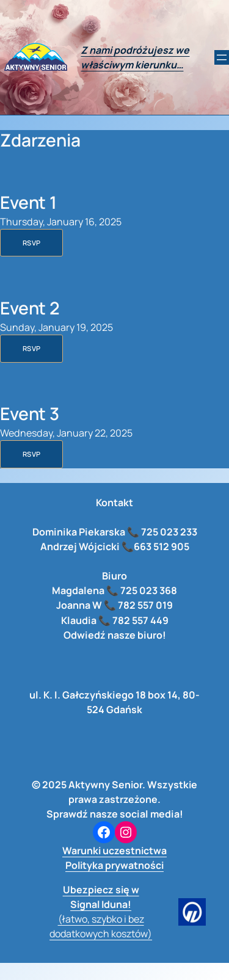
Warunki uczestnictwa (114, 851)
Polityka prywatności (114, 865)
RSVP (31, 243)
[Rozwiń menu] (222, 57)
